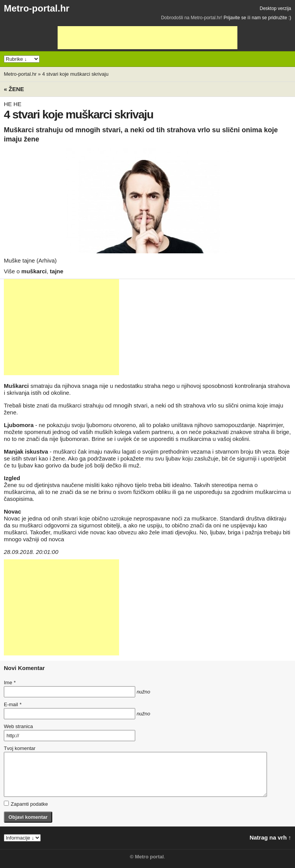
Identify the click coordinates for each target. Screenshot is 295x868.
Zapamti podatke (26, 804)
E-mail (13, 704)
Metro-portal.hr (37, 8)
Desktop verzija (275, 8)
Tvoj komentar (20, 748)
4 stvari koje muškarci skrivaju (75, 74)
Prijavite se (235, 18)
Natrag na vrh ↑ (270, 837)
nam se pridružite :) (271, 18)
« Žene (14, 89)
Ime (10, 683)
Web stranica (18, 726)
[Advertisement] (147, 38)
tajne (57, 271)
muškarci (34, 271)
